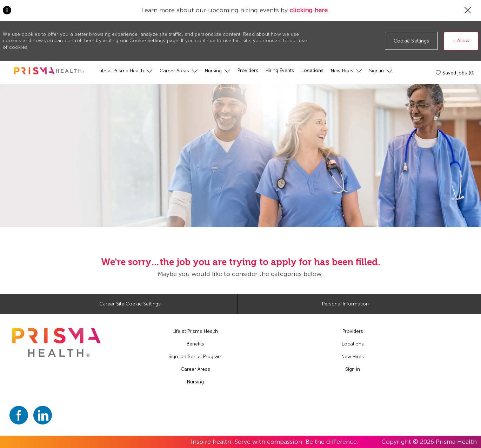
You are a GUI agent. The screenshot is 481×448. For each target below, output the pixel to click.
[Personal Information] (345, 304)
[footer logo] (56, 342)
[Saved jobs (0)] (456, 73)
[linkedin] (43, 415)
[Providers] (248, 71)
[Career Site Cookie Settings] (130, 304)
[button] (412, 41)
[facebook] (19, 415)
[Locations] (312, 71)
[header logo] (49, 71)
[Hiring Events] (280, 71)
